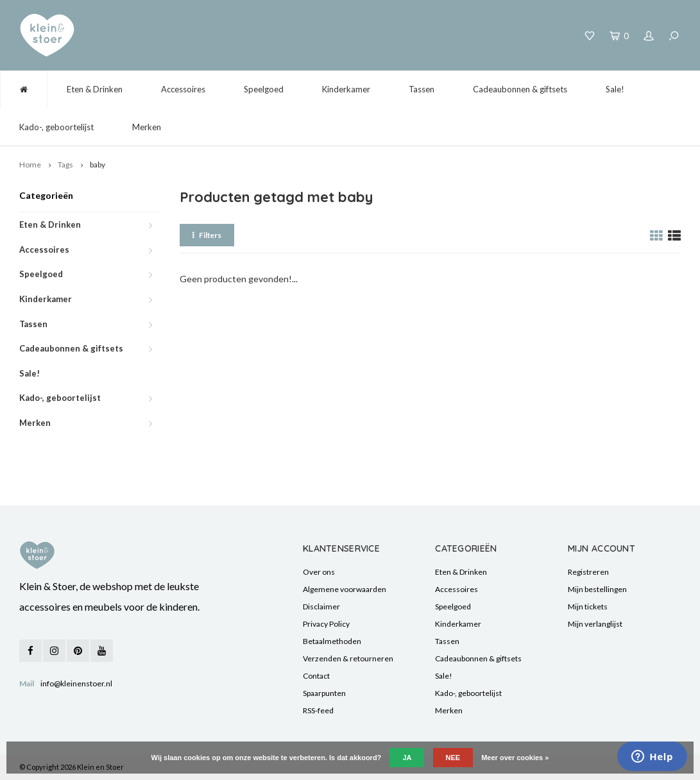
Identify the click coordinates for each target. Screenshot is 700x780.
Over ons (319, 572)
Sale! (615, 89)
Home (30, 165)
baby (98, 165)
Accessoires (183, 89)
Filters (207, 235)
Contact (316, 676)
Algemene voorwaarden (345, 589)
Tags (65, 165)
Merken (147, 127)
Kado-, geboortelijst (56, 127)
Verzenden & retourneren (348, 658)
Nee (453, 758)
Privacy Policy (326, 624)
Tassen (422, 89)
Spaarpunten (324, 693)
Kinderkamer (346, 89)
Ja (407, 758)
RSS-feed (318, 710)
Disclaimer (321, 606)
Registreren (588, 572)
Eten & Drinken (95, 89)
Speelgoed (264, 89)
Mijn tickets (588, 606)
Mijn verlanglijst (595, 624)
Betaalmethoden (332, 641)
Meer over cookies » (515, 758)
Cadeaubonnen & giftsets (520, 89)
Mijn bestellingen (597, 589)
